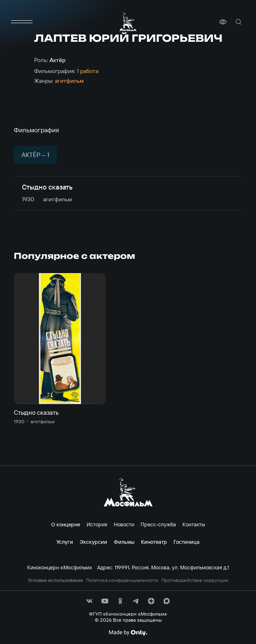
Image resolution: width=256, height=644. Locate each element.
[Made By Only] (128, 633)
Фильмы (124, 542)
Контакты (194, 524)
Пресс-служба (158, 524)
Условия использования (55, 580)
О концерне (66, 524)
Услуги (65, 542)
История (97, 524)
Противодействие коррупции (195, 580)
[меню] (22, 22)
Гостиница (187, 542)
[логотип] (128, 22)
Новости (124, 524)
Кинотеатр (154, 542)
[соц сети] (89, 601)
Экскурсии (93, 542)
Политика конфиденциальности (122, 580)
